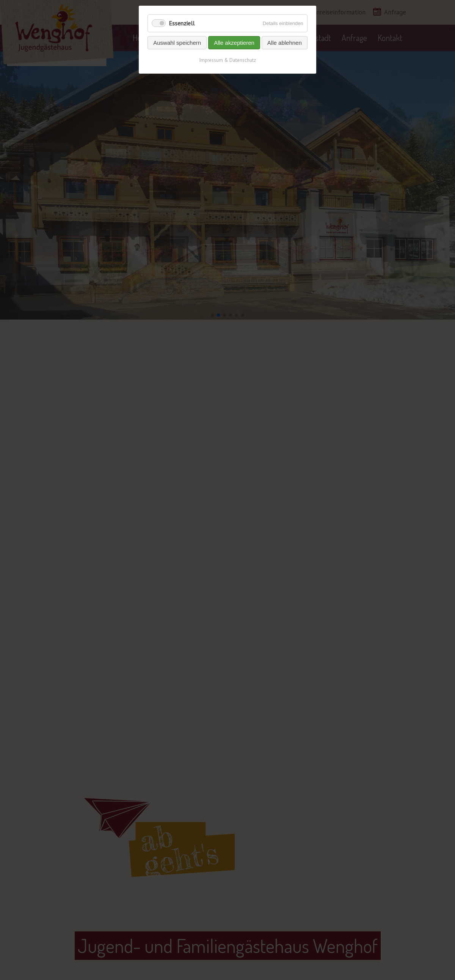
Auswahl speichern (177, 43)
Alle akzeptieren (234, 43)
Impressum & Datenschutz (228, 60)
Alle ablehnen (285, 43)
